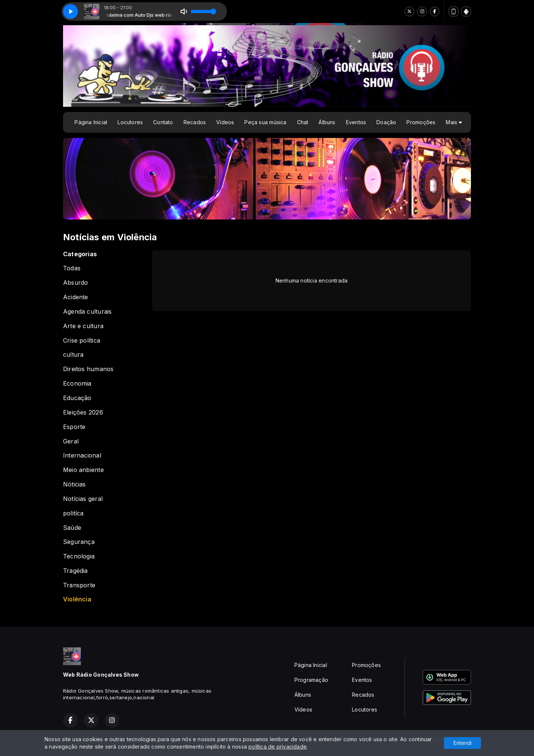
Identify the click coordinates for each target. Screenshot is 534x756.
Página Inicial (91, 122)
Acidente (76, 297)
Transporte (79, 585)
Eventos (356, 122)
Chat (303, 122)
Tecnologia (79, 556)
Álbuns (327, 122)
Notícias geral (83, 499)
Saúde (72, 528)
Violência (77, 599)
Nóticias (75, 484)
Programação (311, 680)
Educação (77, 398)
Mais (454, 122)
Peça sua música (265, 122)
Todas (72, 268)
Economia (77, 384)
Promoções (421, 122)
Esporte (74, 427)
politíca (73, 513)
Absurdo (75, 283)
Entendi (463, 743)
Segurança (79, 542)
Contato (163, 122)
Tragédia (75, 571)
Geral (71, 441)
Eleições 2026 (83, 412)
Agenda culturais (87, 312)
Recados (195, 122)
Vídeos (225, 122)
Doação (386, 122)
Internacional (82, 455)
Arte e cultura (83, 326)
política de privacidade (278, 747)
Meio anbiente (83, 470)
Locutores (130, 122)
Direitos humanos (88, 369)
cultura (73, 355)
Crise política (82, 341)
